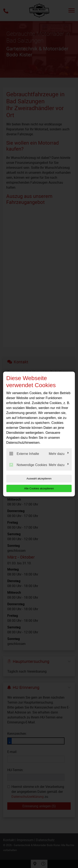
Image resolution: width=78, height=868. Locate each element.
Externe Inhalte (24, 454)
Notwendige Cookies (28, 465)
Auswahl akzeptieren (39, 479)
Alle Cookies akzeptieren (39, 488)
